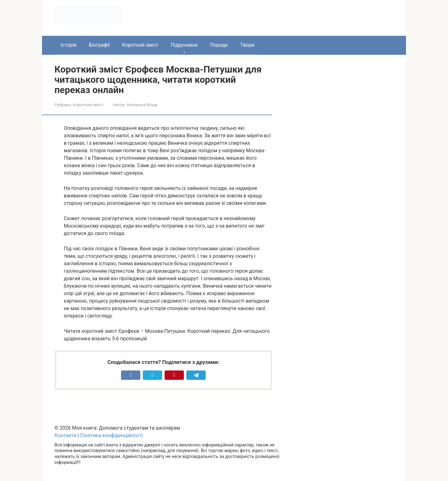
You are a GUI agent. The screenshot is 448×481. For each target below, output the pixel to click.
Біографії (99, 45)
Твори (247, 45)
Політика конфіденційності (111, 435)
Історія (69, 45)
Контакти (65, 435)
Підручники (184, 45)
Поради (219, 45)
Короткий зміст (140, 45)
